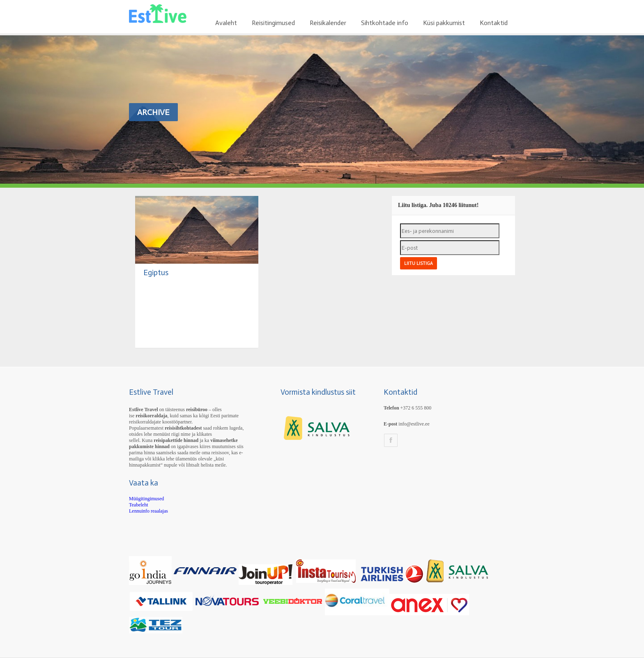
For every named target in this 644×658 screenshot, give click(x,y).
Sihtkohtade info (385, 23)
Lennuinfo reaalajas (148, 511)
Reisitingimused (273, 23)
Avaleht (226, 23)
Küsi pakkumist (444, 23)
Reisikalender (328, 23)
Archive (153, 112)
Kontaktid (494, 23)
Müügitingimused (146, 499)
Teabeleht (138, 505)
